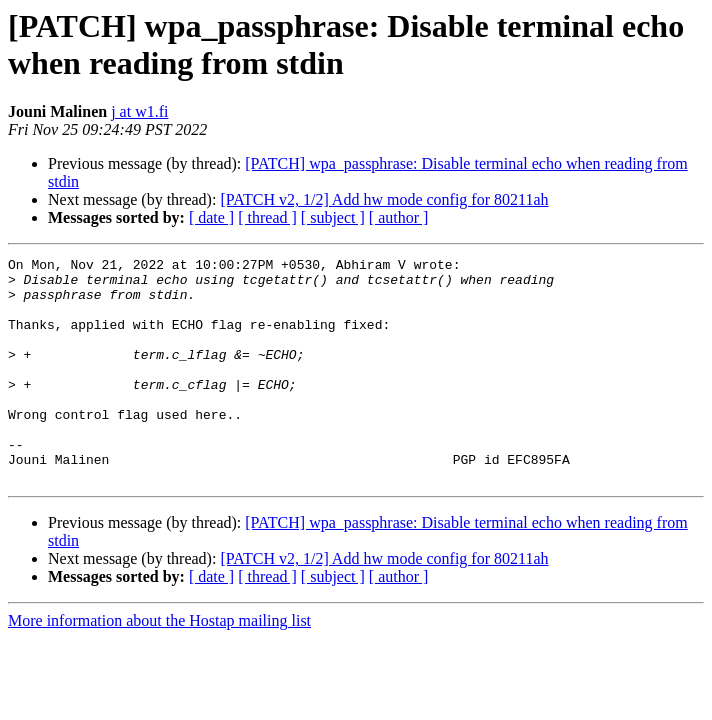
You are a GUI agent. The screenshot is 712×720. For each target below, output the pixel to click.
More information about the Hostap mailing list (159, 665)
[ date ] (211, 217)
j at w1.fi (139, 111)
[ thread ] (267, 217)
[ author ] (399, 217)
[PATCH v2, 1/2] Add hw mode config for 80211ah (384, 199)
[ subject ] (333, 217)
